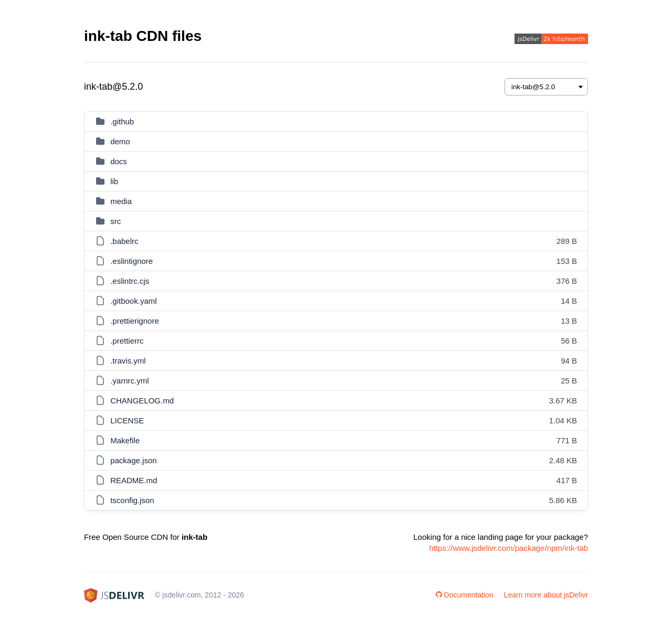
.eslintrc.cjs (130, 281)
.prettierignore (135, 321)
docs (119, 161)
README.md (134, 480)
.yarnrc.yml (129, 381)
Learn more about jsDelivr (546, 595)
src (115, 221)
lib (114, 181)
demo (120, 141)
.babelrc (124, 241)
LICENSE (127, 420)
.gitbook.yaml (133, 301)
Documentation (465, 595)
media (121, 201)
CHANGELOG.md (142, 401)
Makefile (125, 440)
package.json (133, 460)
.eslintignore (132, 261)
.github (122, 121)
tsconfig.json (132, 500)
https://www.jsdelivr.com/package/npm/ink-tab (508, 548)
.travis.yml (128, 361)
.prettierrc (127, 341)
